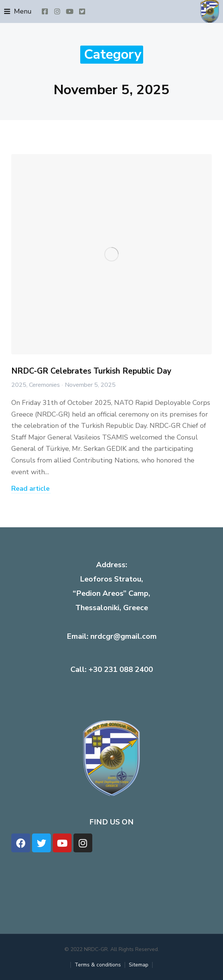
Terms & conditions (98, 965)
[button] (18, 11)
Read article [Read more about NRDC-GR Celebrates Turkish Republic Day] (31, 489)
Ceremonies (44, 385)
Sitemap (139, 965)
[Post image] (111, 254)
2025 (19, 385)
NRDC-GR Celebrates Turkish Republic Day (91, 371)
